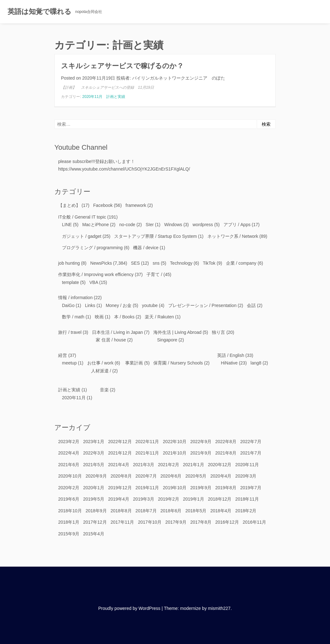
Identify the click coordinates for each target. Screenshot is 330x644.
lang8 (256, 363)
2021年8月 (226, 453)
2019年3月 (144, 499)
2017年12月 (95, 522)
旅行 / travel (70, 332)
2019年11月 (147, 488)
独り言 (218, 332)
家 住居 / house (111, 340)
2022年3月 (94, 453)
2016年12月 (227, 522)
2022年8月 (226, 442)
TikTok (209, 263)
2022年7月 (251, 442)
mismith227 (219, 608)
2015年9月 (69, 534)
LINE (67, 225)
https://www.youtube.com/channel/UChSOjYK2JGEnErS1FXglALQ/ (124, 169)
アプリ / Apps (237, 225)
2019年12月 (120, 488)
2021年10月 (175, 453)
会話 (251, 305)
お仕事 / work (100, 363)
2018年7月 (146, 511)
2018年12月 (220, 499)
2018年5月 (196, 511)
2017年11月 (122, 522)
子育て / (154, 274)
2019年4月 (119, 499)
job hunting (69, 263)
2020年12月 (220, 465)
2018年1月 (69, 522)
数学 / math (73, 317)
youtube (150, 305)
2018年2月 (246, 511)
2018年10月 (70, 511)
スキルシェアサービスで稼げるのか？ (122, 66)
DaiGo (68, 305)
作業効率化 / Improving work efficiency (96, 274)
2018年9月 (96, 511)
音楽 (104, 390)
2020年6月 (171, 476)
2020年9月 (96, 476)
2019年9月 (201, 488)
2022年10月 (175, 442)
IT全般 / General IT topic (82, 217)
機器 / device (146, 248)
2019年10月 (175, 488)
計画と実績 (116, 97)
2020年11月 (92, 97)
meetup (69, 363)
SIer (150, 225)
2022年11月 (147, 442)
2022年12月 (120, 442)
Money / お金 (119, 305)
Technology (181, 263)
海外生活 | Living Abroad (177, 332)
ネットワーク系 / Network (233, 236)
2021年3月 (144, 465)
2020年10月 (70, 476)
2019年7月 (251, 488)
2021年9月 (201, 453)
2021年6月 (69, 465)
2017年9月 (176, 522)
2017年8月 (201, 522)
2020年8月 (121, 476)
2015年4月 (94, 534)
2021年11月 (147, 453)
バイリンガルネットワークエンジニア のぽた (179, 78)
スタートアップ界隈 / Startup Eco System (155, 236)
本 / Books (124, 317)
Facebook (103, 205)
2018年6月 (171, 511)
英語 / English (231, 355)
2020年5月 (196, 476)
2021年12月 (120, 453)
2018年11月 (247, 499)
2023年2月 (69, 442)
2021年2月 (169, 465)
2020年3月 (246, 476)
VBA (94, 282)
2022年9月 (201, 442)
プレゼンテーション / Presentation (202, 305)
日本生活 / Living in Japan (117, 332)
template (70, 282)
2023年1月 (94, 442)
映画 (99, 317)
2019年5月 (94, 499)
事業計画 (134, 363)
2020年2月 (69, 488)
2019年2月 (169, 499)
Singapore (167, 340)
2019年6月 (69, 499)
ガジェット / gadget (82, 236)
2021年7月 (251, 453)
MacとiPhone (95, 225)
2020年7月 (146, 476)
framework (136, 205)
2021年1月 (194, 465)
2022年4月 (69, 453)
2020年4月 (221, 476)
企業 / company (241, 263)
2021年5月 (94, 465)
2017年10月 (150, 522)
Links (90, 305)
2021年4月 (119, 465)
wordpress (203, 225)
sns (156, 263)
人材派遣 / (101, 371)
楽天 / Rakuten (159, 317)
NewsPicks (101, 263)
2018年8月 (121, 511)
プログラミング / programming (92, 248)
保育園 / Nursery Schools (178, 363)
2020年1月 (94, 488)
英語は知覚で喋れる (40, 12)
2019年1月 (194, 499)
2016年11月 (255, 522)
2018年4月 (221, 511)
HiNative (229, 363)
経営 (63, 355)
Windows (173, 225)
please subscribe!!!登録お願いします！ (97, 161)
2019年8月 (226, 488)
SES (135, 263)
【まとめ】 (69, 205)
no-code (127, 225)
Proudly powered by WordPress (129, 608)
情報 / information (75, 298)
